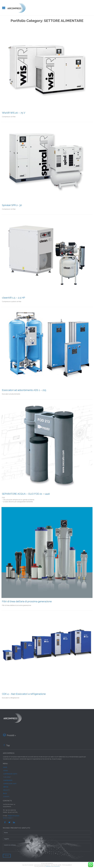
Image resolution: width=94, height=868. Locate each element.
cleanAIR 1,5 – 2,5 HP (13, 298)
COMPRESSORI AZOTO (10, 774)
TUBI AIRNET (7, 777)
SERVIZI (6, 787)
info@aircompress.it (13, 816)
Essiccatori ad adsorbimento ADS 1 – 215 (24, 390)
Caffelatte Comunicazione (53, 866)
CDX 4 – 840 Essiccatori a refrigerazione (24, 694)
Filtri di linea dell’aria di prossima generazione (27, 601)
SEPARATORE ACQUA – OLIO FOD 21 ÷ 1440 (26, 494)
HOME (5, 767)
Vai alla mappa (7, 818)
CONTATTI (6, 797)
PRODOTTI (6, 790)
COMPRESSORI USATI (10, 784)
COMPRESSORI (8, 780)
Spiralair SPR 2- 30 (12, 205)
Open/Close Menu (4, 8)
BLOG (5, 793)
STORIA (6, 771)
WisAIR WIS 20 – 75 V (14, 113)
